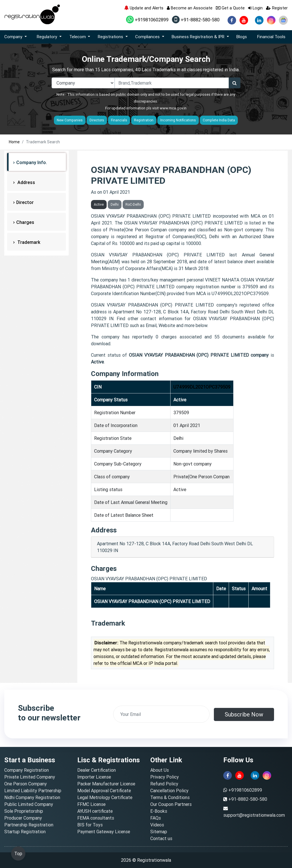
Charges (25, 222)
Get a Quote (230, 8)
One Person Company (26, 784)
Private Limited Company (30, 777)
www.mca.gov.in (173, 108)
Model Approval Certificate (104, 791)
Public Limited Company (29, 804)
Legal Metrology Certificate (105, 797)
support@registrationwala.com (254, 815)
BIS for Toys (90, 825)
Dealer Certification (97, 770)
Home (14, 142)
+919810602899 (147, 20)
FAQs (156, 818)
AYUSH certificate (95, 811)
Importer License (94, 777)
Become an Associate (190, 8)
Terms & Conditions (170, 797)
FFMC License (91, 804)
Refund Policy (164, 784)
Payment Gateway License (104, 832)
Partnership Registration (29, 825)
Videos (157, 825)
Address (26, 182)
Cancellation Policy (169, 791)
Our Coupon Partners (171, 804)
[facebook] (232, 20)
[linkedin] (259, 20)
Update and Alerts (144, 8)
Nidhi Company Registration (32, 797)
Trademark (28, 242)
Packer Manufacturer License (106, 784)
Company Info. (32, 162)
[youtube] (244, 20)
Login (255, 8)
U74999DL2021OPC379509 (202, 387)
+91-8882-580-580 (196, 20)
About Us (160, 770)
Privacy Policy (165, 777)
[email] (161, 714)
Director (25, 202)
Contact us (161, 838)
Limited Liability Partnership (33, 791)
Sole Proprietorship (24, 811)
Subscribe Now (244, 714)
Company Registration (27, 770)
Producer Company (23, 818)
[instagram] (271, 20)
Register (277, 8)
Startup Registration (25, 832)
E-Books (159, 811)
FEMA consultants (96, 818)
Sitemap (159, 832)
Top (18, 853)
